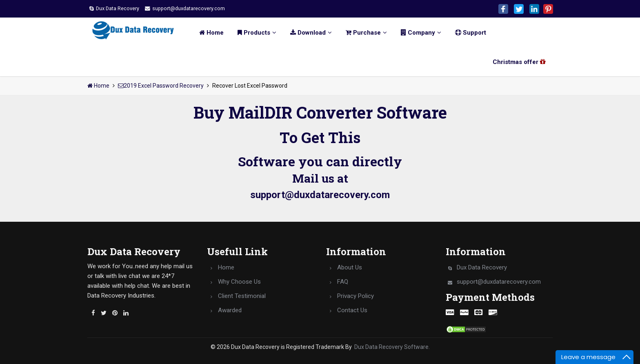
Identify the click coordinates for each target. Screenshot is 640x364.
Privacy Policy (356, 296)
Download (306, 33)
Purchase (361, 33)
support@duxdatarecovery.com (199, 9)
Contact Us (352, 310)
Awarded (230, 310)
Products (252, 33)
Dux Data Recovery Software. (392, 347)
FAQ (343, 282)
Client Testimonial (242, 296)
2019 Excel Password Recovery (161, 86)
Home (207, 33)
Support (466, 33)
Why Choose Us (239, 282)
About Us (350, 267)
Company (416, 33)
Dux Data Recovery (118, 9)
